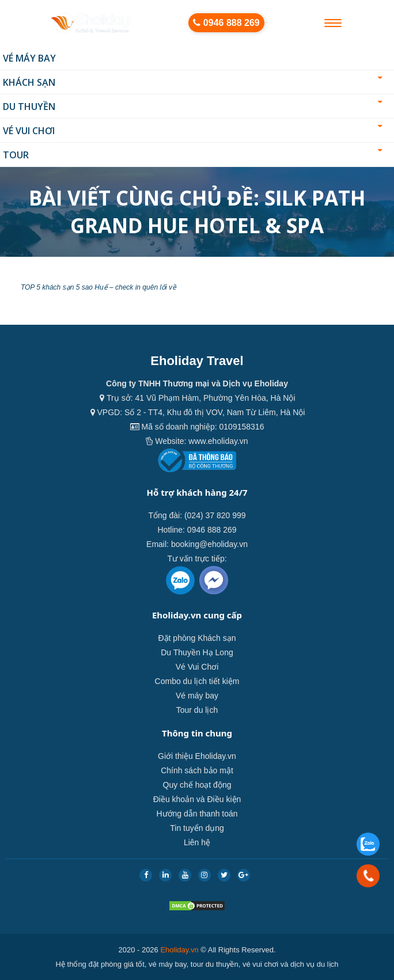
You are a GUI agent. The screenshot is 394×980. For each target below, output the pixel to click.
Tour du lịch (197, 710)
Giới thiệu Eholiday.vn (197, 756)
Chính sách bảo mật (197, 770)
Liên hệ (197, 842)
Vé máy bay (29, 58)
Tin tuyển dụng (197, 828)
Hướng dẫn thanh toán (197, 814)
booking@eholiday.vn (209, 544)
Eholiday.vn (179, 950)
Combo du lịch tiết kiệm (197, 681)
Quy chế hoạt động (197, 785)
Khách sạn (193, 82)
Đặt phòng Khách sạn (197, 638)
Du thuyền (193, 107)
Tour (193, 155)
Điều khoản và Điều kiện (197, 799)
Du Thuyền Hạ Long (197, 652)
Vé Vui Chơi (193, 131)
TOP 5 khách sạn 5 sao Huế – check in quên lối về (99, 287)
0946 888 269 (226, 23)
